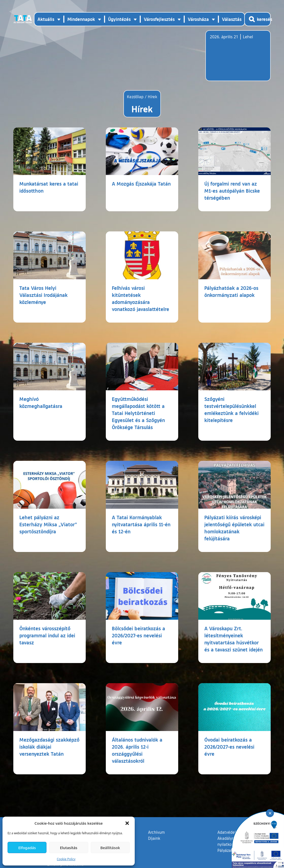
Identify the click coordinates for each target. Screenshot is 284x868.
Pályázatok (227, 850)
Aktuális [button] (46, 19)
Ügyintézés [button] (119, 19)
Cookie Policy (66, 859)
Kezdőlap (136, 97)
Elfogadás (27, 848)
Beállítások (110, 848)
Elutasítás (68, 848)
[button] (127, 823)
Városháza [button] (198, 19)
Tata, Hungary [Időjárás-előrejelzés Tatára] (238, 59)
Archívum (156, 832)
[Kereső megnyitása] (257, 19)
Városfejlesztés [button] (159, 19)
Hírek (153, 97)
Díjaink (154, 838)
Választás (232, 19)
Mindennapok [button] (81, 19)
